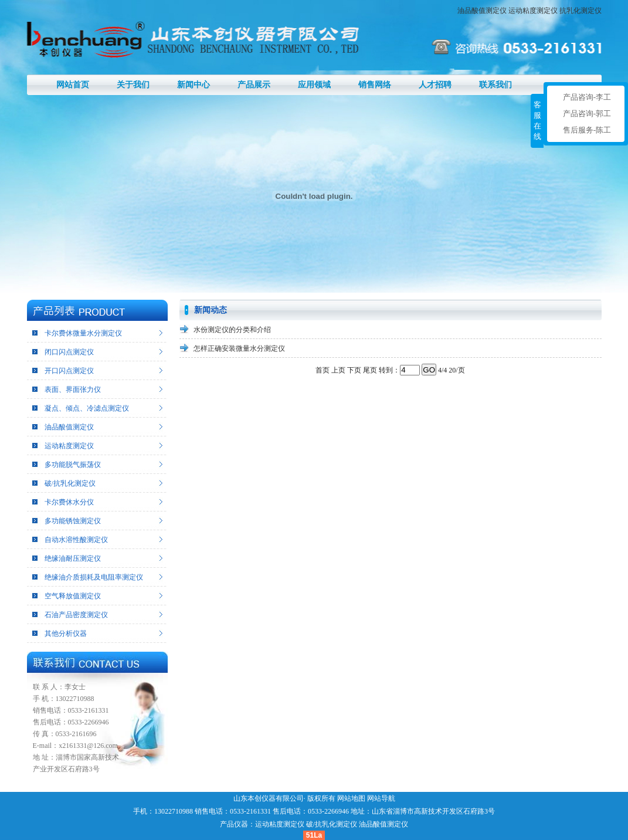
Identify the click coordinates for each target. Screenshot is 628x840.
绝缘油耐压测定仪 (73, 558)
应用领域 (314, 85)
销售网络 (375, 85)
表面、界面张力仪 (73, 389)
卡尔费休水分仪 (69, 502)
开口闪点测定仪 (69, 371)
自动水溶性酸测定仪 (76, 540)
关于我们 (133, 85)
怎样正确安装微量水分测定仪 (239, 348)
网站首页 (73, 85)
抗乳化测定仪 (581, 11)
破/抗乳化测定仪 (70, 483)
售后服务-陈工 (587, 130)
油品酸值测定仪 (482, 11)
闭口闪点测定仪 (69, 352)
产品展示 (254, 85)
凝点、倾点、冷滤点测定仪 (87, 408)
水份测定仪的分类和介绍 (232, 330)
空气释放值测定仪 (73, 596)
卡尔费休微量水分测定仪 (83, 333)
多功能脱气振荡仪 (73, 465)
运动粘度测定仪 (533, 11)
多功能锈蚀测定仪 (73, 521)
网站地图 (351, 798)
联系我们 (495, 85)
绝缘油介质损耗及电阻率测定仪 (94, 577)
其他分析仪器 (66, 634)
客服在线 (537, 121)
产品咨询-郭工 (587, 114)
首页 (323, 370)
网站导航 (381, 798)
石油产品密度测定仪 (76, 615)
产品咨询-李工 (587, 97)
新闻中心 (194, 85)
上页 (338, 370)
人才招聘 (435, 85)
